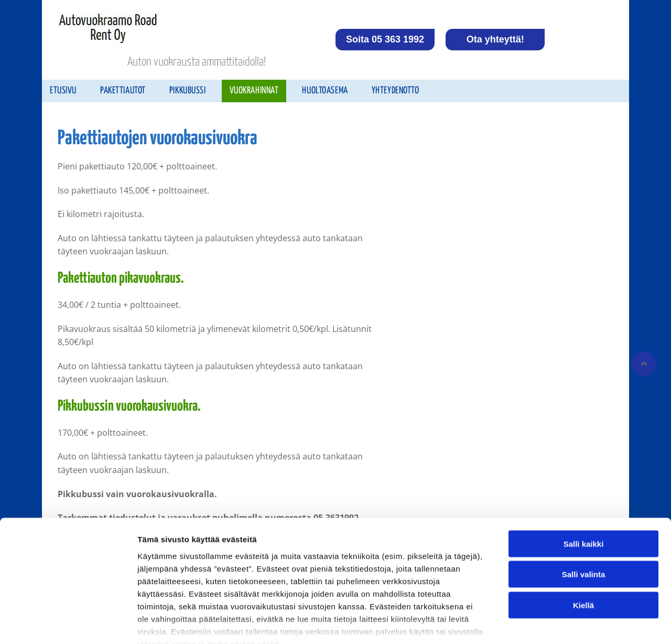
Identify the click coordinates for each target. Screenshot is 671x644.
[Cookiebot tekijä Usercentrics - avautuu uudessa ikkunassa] (68, 624)
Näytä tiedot (561, 623)
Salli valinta (584, 513)
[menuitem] (67, 91)
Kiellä (583, 543)
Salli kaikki (584, 482)
